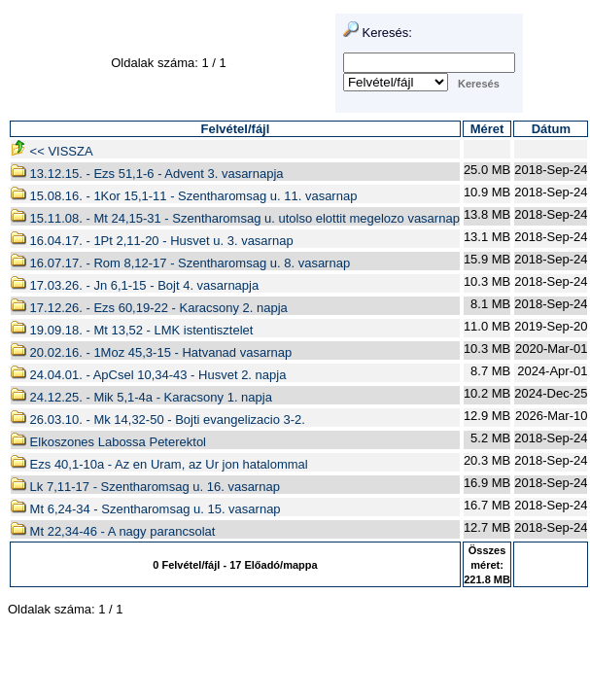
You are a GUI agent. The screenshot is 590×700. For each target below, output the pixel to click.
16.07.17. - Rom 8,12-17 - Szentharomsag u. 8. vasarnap (180, 263)
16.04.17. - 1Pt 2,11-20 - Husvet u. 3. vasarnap (152, 241)
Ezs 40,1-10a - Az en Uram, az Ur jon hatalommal (159, 464)
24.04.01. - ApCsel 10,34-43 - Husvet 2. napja (148, 375)
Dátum (551, 129)
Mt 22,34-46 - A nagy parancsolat (113, 531)
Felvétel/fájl (236, 129)
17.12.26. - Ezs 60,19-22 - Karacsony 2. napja (149, 308)
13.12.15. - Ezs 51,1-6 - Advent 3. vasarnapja (147, 174)
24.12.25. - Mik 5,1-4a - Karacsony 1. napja (141, 397)
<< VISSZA (52, 151)
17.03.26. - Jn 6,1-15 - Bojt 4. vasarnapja (135, 285)
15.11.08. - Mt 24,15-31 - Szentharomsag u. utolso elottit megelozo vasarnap (235, 218)
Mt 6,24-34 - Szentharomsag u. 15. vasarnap (146, 509)
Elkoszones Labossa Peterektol (108, 442)
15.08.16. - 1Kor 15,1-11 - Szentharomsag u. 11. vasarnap (184, 196)
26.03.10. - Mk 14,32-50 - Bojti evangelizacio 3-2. (158, 420)
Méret (487, 129)
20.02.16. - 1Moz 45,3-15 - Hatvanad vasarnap (151, 352)
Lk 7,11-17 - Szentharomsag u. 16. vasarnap (145, 487)
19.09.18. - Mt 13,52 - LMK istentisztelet (132, 330)
